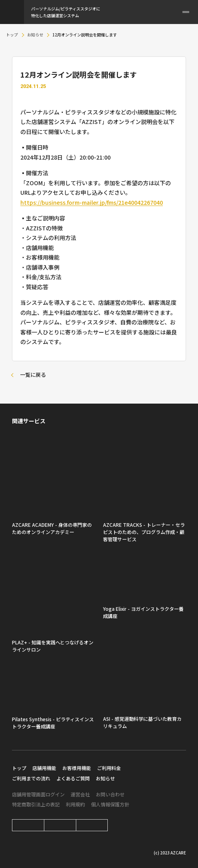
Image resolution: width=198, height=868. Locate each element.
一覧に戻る (33, 375)
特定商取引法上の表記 (36, 804)
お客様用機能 (77, 768)
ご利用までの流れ (31, 778)
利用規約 (75, 804)
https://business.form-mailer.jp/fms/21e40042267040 (92, 202)
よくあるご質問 (73, 778)
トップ (12, 35)
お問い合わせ (110, 794)
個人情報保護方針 (110, 804)
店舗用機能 (44, 768)
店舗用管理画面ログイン (38, 794)
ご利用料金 (109, 768)
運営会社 (80, 794)
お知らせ (35, 35)
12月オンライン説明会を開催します (85, 35)
